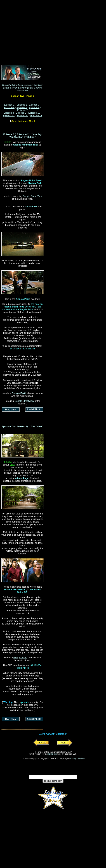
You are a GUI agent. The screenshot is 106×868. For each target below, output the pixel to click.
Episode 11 (9, 115)
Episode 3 (34, 105)
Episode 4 (9, 107)
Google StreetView (32, 196)
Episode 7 (22, 110)
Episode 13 (36, 115)
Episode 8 (9, 113)
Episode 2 (22, 105)
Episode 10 (34, 113)
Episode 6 (34, 107)
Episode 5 (22, 107)
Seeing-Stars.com (77, 759)
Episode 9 (21, 113)
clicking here (52, 754)
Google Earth (20, 658)
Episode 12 (23, 115)
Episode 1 (9, 105)
